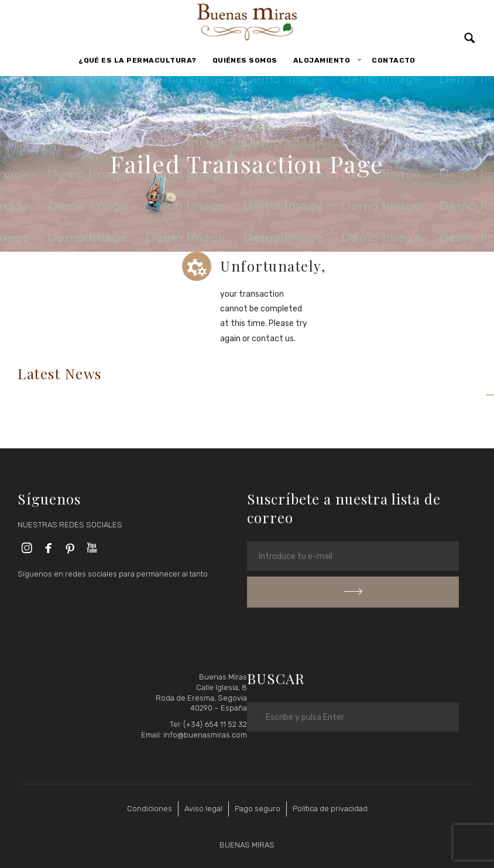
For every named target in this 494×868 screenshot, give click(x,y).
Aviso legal (203, 809)
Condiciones (150, 809)
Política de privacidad (330, 809)
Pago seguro (258, 809)
